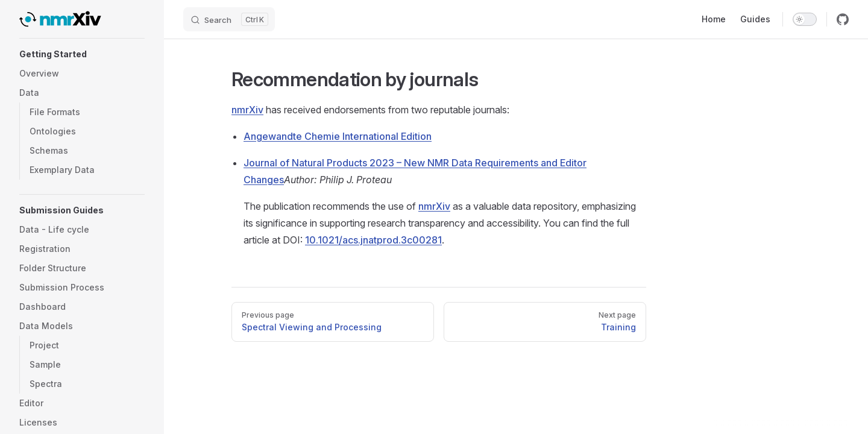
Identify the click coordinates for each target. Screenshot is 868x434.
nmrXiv (247, 110)
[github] (843, 19)
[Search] (229, 19)
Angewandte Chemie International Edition (338, 136)
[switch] (805, 19)
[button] (82, 54)
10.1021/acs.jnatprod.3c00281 (373, 240)
